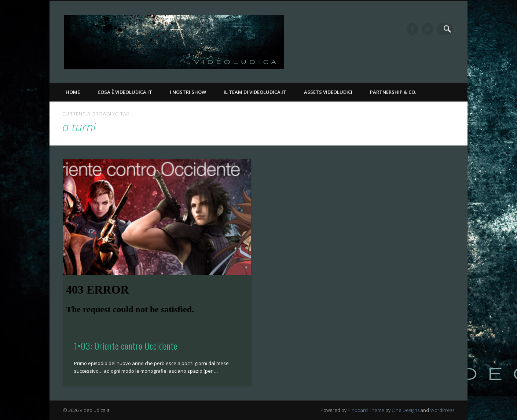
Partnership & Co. (393, 92)
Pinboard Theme (366, 410)
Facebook (417, 29)
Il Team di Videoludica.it (255, 92)
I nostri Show (188, 92)
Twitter (432, 29)
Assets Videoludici (328, 92)
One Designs (406, 410)
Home (73, 92)
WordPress (442, 410)
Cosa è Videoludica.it (125, 92)
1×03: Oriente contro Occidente (126, 346)
